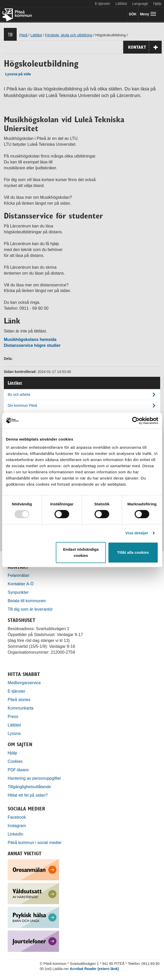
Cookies (15, 761)
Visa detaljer (137, 533)
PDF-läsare (18, 770)
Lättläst (121, 4)
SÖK (133, 14)
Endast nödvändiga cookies (81, 552)
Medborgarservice (24, 683)
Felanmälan (18, 575)
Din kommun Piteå (22, 405)
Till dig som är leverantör (31, 609)
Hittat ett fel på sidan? (28, 795)
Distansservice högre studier (32, 345)
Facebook (17, 817)
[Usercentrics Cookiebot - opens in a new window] (136, 421)
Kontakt (145, 47)
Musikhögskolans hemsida (30, 339)
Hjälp (12, 753)
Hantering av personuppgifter (34, 778)
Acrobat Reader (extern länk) (94, 969)
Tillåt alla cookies (133, 552)
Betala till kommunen (27, 601)
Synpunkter (18, 592)
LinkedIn (16, 834)
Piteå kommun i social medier (35, 842)
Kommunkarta (21, 708)
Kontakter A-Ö (21, 584)
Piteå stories (19, 700)
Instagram (17, 826)
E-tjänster (103, 4)
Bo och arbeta (19, 394)
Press (13, 716)
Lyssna (14, 733)
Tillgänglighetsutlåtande (29, 787)
